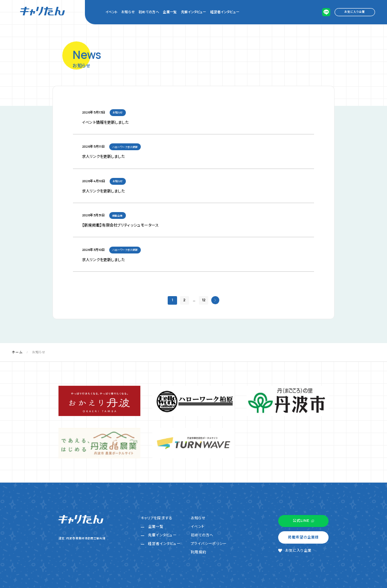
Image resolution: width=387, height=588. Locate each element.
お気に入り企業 (355, 12)
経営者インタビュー (225, 12)
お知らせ (128, 12)
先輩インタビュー (194, 12)
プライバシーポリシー (209, 544)
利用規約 (198, 552)
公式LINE (301, 521)
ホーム (17, 352)
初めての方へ (149, 12)
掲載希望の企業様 (303, 537)
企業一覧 (170, 12)
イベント (111, 12)
